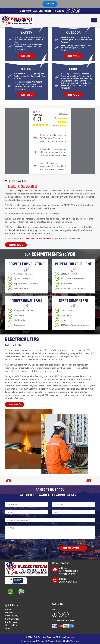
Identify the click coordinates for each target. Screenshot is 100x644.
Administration (28, 641)
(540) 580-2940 (68, 582)
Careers (9, 628)
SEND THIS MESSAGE (73, 548)
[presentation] (25, 548)
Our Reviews (11, 622)
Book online (50, 4)
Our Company (12, 616)
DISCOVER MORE (16, 245)
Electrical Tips (12, 625)
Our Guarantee (12, 619)
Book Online (45, 239)
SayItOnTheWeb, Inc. (69, 641)
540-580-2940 (42, 11)
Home (8, 609)
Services (9, 613)
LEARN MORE (15, 405)
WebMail (42, 641)
